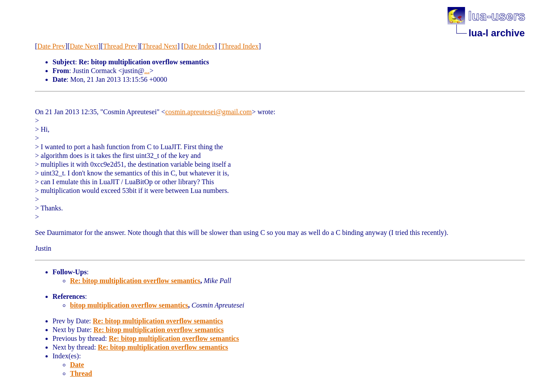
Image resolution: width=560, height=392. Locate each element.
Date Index (199, 46)
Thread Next (160, 46)
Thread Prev (120, 46)
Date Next (84, 46)
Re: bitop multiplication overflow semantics (135, 281)
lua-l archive (497, 33)
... (147, 71)
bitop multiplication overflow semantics (129, 305)
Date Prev (51, 46)
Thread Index (240, 46)
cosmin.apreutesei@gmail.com (209, 112)
